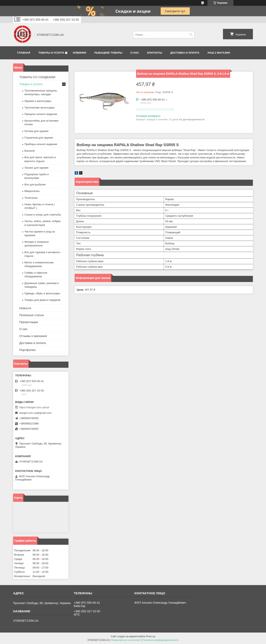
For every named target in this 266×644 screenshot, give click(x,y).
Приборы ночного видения (41, 144)
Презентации (29, 322)
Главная (24, 53)
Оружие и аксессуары (38, 101)
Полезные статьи (31, 315)
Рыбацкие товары (108, 53)
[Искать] (191, 35)
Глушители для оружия (39, 138)
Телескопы (31, 198)
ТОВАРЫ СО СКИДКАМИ (37, 77)
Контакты (155, 53)
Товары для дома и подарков (42, 300)
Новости (25, 308)
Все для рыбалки (35, 184)
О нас (135, 53)
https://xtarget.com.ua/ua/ (34, 407)
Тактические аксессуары (40, 108)
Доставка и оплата (185, 53)
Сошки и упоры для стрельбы (43, 215)
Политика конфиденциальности (161, 640)
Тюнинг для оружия (36, 168)
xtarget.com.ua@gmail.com (35, 413)
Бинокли (30, 151)
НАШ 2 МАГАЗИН (219, 53)
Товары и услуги (51, 53)
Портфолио (27, 350)
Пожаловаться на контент (126, 640)
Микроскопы (32, 191)
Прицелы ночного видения (41, 114)
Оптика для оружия (36, 131)
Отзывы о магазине (33, 336)
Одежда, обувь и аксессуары (42, 293)
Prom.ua (151, 636)
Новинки (80, 53)
